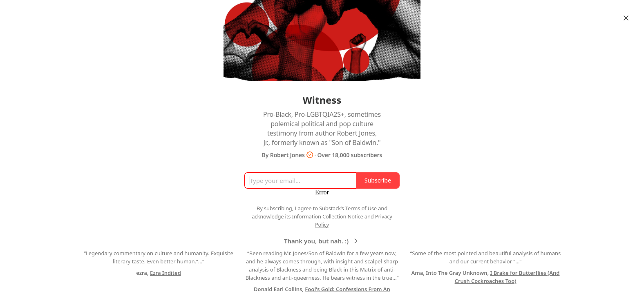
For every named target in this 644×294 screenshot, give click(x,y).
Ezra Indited (165, 273)
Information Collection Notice (327, 216)
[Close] (626, 18)
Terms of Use (361, 208)
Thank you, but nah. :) (322, 241)
